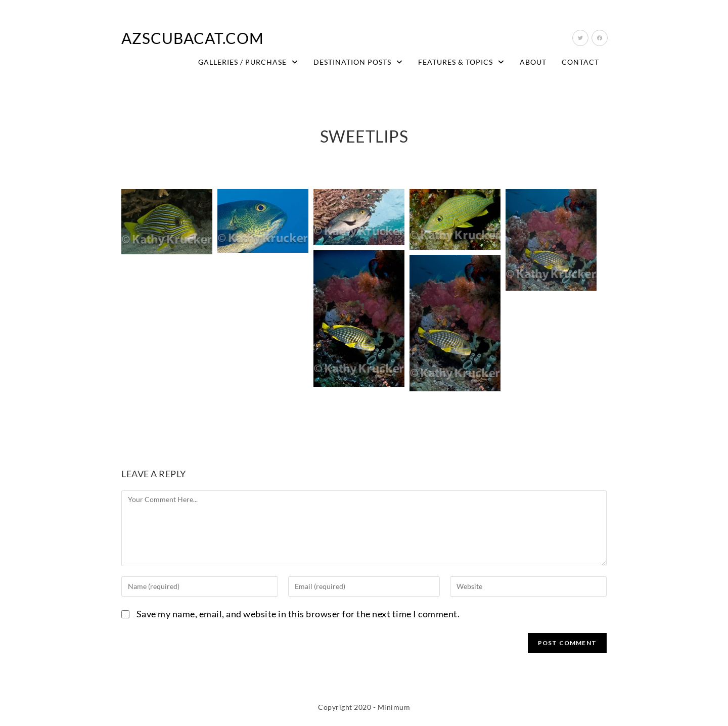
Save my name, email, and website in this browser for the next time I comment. (298, 614)
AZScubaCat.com (193, 38)
